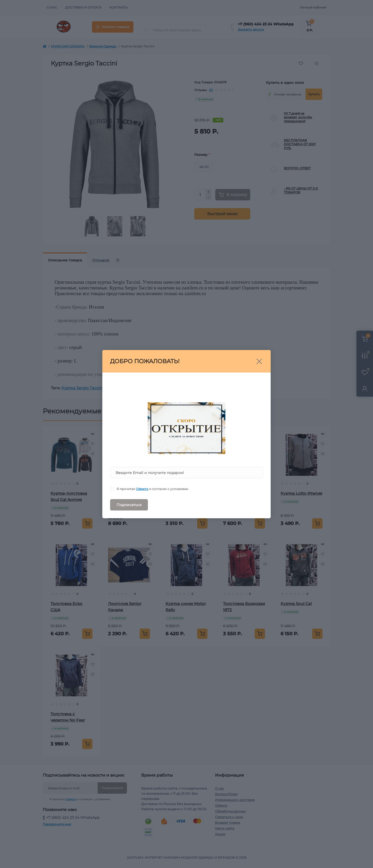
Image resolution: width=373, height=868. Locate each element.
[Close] (259, 361)
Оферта (142, 489)
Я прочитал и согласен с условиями (152, 489)
